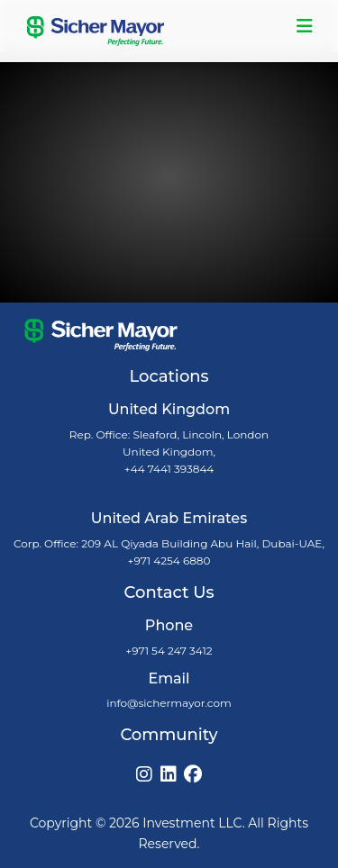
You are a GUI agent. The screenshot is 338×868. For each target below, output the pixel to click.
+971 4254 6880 (169, 561)
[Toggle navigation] (305, 26)
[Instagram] (144, 774)
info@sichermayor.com (169, 703)
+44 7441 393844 (169, 469)
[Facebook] (193, 774)
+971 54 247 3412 (169, 651)
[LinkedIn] (169, 774)
